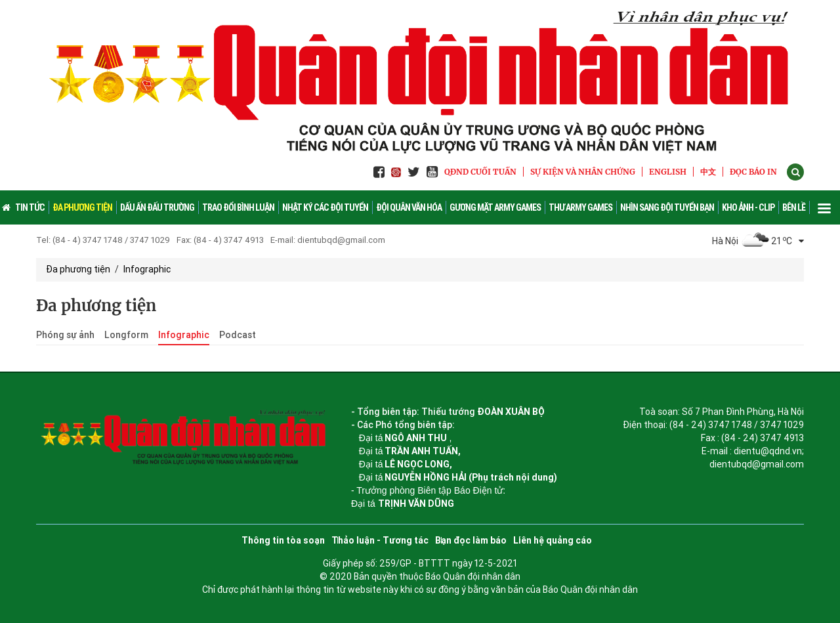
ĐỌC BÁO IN (753, 172)
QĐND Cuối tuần (480, 172)
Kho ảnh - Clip (748, 207)
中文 (708, 172)
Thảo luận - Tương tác (380, 540)
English (668, 172)
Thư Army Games (580, 207)
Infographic (147, 269)
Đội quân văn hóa (409, 207)
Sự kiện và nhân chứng (583, 172)
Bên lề (794, 207)
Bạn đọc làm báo (471, 540)
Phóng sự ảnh (65, 335)
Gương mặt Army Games (495, 207)
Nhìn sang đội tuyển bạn (667, 207)
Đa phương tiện (82, 207)
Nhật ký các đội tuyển (325, 207)
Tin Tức (30, 207)
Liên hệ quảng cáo (553, 540)
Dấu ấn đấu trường (157, 207)
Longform (126, 335)
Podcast (238, 335)
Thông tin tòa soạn (283, 540)
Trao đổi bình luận (238, 207)
